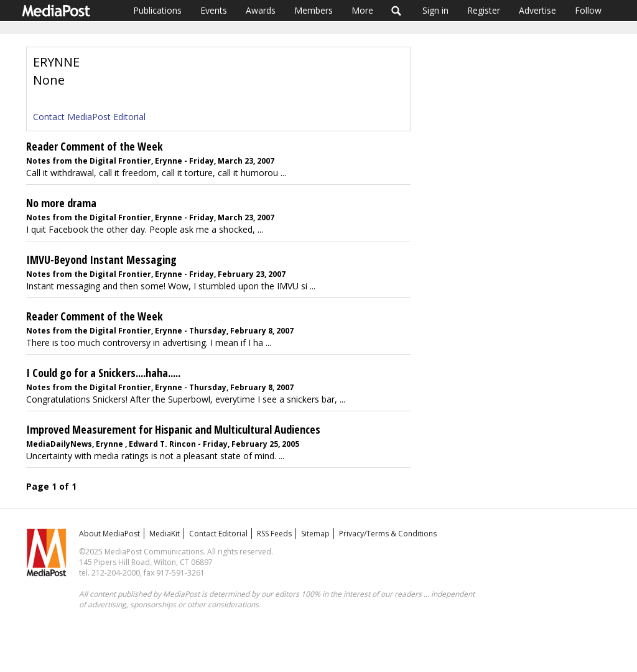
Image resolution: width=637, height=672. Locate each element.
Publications (157, 10)
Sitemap (315, 534)
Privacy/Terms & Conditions (388, 534)
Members (314, 10)
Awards (261, 10)
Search (397, 11)
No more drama (61, 203)
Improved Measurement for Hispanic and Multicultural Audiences (173, 429)
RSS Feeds (274, 534)
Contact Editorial (218, 534)
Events (214, 10)
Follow (588, 10)
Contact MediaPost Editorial (89, 117)
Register (484, 10)
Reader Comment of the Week (95, 146)
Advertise (537, 10)
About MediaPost (109, 534)
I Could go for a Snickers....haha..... (103, 373)
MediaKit (165, 534)
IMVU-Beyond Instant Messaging (101, 259)
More (362, 10)
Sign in (435, 10)
